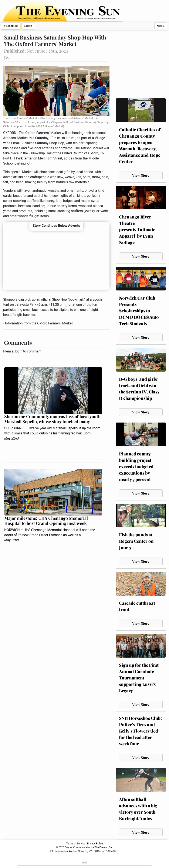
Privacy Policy (95, 844)
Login (28, 26)
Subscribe (11, 26)
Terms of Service (76, 844)
